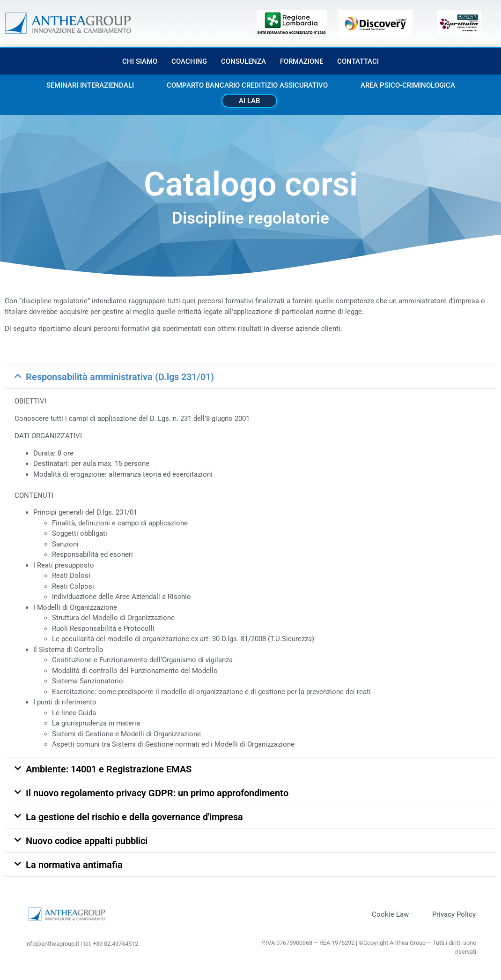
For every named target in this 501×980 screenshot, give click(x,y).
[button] (250, 377)
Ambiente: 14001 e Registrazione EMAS (109, 769)
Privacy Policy (454, 914)
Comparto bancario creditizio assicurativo (247, 85)
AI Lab (249, 101)
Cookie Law (390, 914)
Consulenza (243, 61)
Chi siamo (140, 61)
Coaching (189, 61)
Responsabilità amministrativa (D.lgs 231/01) (120, 377)
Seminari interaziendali (90, 85)
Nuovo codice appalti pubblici (87, 841)
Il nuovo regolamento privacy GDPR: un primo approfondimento (157, 793)
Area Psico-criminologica (408, 85)
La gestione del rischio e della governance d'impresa (134, 817)
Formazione (302, 61)
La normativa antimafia (74, 865)
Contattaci (358, 61)
